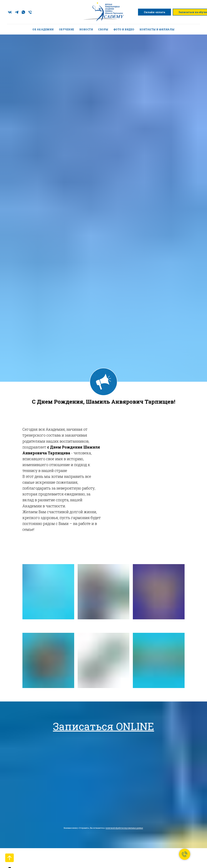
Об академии (43, 29)
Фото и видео (124, 29)
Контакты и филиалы (157, 29)
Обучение (67, 29)
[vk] (10, 12)
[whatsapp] (23, 12)
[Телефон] (30, 12)
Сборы (103, 29)
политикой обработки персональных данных (124, 828)
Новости (86, 29)
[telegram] (17, 12)
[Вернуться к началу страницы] (9, 858)
